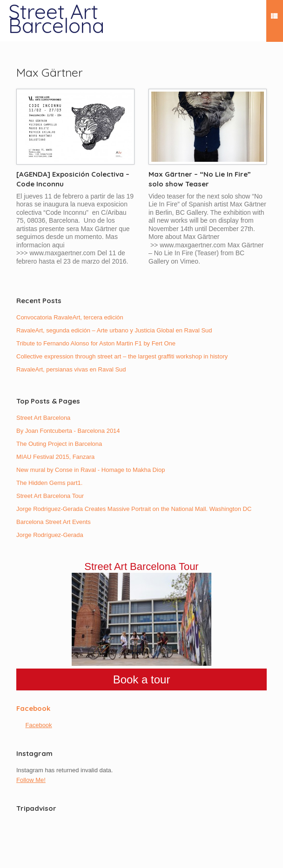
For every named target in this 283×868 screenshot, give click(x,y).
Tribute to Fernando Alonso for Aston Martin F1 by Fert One (96, 343)
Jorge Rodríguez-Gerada (50, 535)
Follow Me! (31, 780)
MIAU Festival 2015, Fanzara (55, 457)
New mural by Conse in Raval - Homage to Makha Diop (91, 470)
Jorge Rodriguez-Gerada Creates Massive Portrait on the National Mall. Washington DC (134, 509)
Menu (274, 17)
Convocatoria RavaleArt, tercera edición (70, 317)
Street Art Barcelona (43, 418)
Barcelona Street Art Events (54, 522)
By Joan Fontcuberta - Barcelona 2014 (68, 431)
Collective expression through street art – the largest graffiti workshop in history (122, 356)
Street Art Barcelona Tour (50, 496)
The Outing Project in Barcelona (59, 444)
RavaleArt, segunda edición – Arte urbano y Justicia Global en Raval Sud (114, 330)
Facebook (33, 708)
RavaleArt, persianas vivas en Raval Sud (71, 369)
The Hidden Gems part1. (49, 483)
